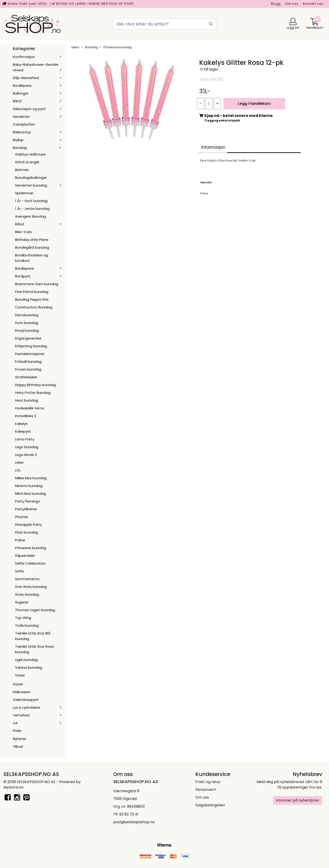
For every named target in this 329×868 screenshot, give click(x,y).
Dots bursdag (27, 323)
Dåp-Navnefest (26, 78)
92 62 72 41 (129, 814)
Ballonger (21, 93)
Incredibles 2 (26, 416)
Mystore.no (13, 787)
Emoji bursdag (27, 330)
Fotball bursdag (28, 362)
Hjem (75, 47)
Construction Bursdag (34, 307)
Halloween (22, 692)
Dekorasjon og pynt (29, 109)
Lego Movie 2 (26, 455)
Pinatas (21, 517)
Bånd (17, 101)
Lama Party (25, 439)
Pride (17, 731)
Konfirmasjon (24, 57)
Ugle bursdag (26, 660)
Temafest (21, 715)
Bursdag (20, 148)
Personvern (206, 790)
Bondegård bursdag (32, 247)
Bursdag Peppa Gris (32, 299)
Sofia (19, 571)
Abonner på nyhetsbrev (298, 800)
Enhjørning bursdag (31, 346)
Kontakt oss (313, 4)
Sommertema (27, 579)
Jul (15, 723)
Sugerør (22, 602)
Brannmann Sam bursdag (37, 284)
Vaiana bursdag (29, 667)
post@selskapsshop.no (134, 822)
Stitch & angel (27, 162)
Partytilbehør (26, 509)
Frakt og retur (208, 782)
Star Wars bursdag (31, 587)
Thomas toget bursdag (35, 610)
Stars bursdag (27, 594)
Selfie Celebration (30, 563)
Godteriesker (26, 377)
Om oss (292, 4)
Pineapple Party (28, 525)
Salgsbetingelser (210, 805)
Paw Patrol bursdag (32, 292)
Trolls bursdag (27, 625)
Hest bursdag (27, 400)
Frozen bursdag (28, 369)
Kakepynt (23, 431)
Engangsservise (28, 338)
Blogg (276, 4)
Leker (19, 462)
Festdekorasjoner (30, 354)
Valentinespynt (26, 700)
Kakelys (21, 424)
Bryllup (18, 140)
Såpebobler (25, 556)
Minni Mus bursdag (31, 493)
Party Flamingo (28, 501)
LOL (18, 470)
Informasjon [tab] (213, 147)
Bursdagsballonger (31, 178)
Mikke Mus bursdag (31, 478)
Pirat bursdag (27, 532)
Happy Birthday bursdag (36, 385)
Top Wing (23, 618)
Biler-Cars (23, 232)
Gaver (18, 684)
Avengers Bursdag (31, 216)
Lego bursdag (27, 447)
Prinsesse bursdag (31, 548)
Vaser (20, 675)
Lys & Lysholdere (27, 707)
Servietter (21, 117)
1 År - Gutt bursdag (31, 201)
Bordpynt (23, 276)
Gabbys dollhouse (30, 154)
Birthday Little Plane (32, 240)
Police (20, 540)
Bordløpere (22, 85)
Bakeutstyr (22, 132)
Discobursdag (27, 315)
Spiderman (24, 193)
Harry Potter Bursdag (33, 393)
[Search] (164, 24)
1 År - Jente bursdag (32, 209)
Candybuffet (24, 124)
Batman (22, 170)
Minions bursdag (29, 486)
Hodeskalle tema (30, 408)
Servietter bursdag (31, 185)
